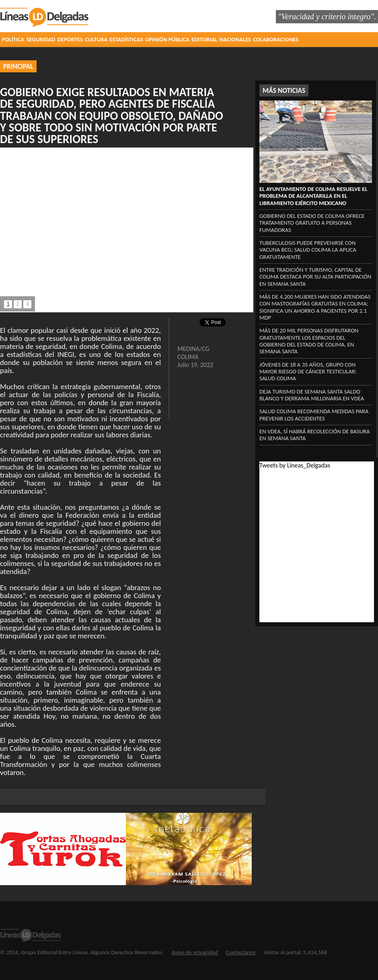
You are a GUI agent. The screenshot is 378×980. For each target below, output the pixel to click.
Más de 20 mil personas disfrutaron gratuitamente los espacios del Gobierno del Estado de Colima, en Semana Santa (309, 341)
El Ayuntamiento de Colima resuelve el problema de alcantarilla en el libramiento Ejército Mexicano (313, 196)
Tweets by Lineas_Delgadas (295, 465)
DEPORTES (70, 39)
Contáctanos (241, 952)
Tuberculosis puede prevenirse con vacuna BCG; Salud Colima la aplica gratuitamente (308, 250)
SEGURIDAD (41, 39)
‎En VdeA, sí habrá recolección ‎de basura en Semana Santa (315, 435)
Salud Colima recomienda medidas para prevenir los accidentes (314, 415)
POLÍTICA (13, 39)
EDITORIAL (204, 39)
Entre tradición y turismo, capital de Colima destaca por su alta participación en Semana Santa (315, 277)
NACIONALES (235, 39)
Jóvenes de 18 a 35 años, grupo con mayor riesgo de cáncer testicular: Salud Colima (308, 372)
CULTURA (96, 39)
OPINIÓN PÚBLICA (167, 39)
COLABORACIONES (276, 39)
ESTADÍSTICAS (126, 39)
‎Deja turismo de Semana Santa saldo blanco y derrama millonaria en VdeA (312, 395)
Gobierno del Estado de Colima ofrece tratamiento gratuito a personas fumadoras (312, 223)
